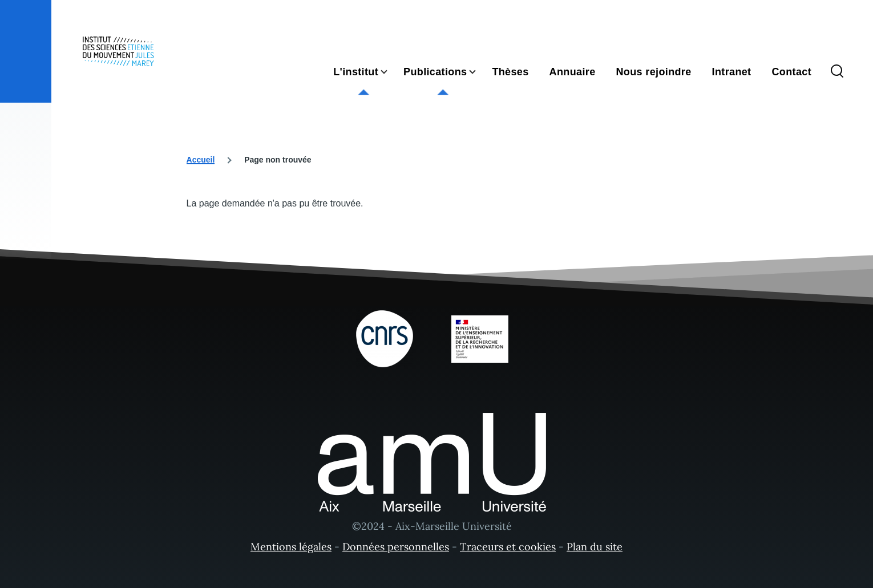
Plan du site (595, 547)
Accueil (201, 160)
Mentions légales (291, 547)
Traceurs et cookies (508, 547)
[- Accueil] (118, 51)
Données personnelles (396, 547)
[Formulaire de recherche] (837, 72)
